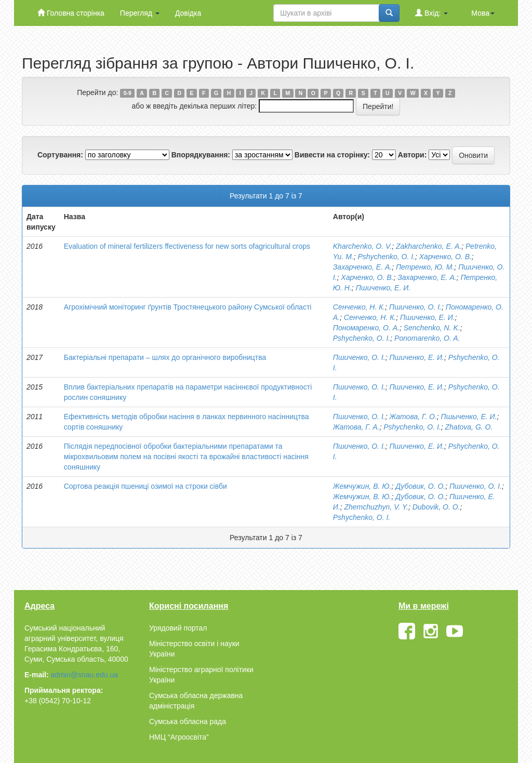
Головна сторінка (71, 13)
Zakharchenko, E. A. (429, 246)
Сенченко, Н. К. (359, 307)
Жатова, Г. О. (413, 417)
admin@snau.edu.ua (84, 675)
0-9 (128, 93)
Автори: (413, 155)
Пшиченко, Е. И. (383, 288)
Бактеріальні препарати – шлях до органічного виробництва (165, 357)
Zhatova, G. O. (469, 427)
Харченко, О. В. (445, 257)
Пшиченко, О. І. (415, 307)
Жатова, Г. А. (356, 427)
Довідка (188, 13)
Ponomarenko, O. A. (427, 338)
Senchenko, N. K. (432, 328)
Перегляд (140, 13)
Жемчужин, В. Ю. (362, 486)
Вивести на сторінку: (332, 155)
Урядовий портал (178, 628)
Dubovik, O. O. (436, 507)
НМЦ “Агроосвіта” (179, 737)
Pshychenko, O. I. (386, 257)
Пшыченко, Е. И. (469, 417)
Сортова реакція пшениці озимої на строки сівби (145, 486)
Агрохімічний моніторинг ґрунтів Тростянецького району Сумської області (188, 307)
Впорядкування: (201, 155)
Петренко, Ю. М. (425, 267)
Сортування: (60, 155)
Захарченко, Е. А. (362, 267)
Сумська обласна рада (188, 721)
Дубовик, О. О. (420, 486)
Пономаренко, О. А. (366, 328)
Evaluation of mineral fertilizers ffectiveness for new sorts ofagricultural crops (187, 246)
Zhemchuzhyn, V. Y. (376, 507)
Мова (483, 13)
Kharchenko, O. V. (362, 246)
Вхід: (431, 13)
